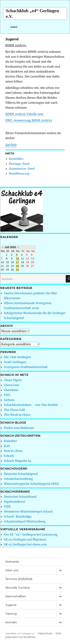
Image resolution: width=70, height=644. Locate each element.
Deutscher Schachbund (20, 497)
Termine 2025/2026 (19, 579)
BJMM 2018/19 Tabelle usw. (25, 114)
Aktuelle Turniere (18, 588)
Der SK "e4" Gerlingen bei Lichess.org (31, 534)
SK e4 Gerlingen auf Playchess (25, 539)
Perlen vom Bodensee (19, 428)
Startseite (12, 562)
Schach (9, 456)
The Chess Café (14, 410)
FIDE (7, 507)
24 (17, 266)
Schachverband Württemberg (25, 521)
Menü (14, 27)
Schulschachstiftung (18, 479)
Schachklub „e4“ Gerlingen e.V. (20, 633)
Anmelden (16, 159)
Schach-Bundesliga (18, 516)
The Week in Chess (17, 415)
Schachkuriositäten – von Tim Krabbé (31, 405)
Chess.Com (12, 385)
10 (17, 258)
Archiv (11, 145)
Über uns (12, 570)
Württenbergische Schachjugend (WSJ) (31, 484)
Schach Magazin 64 (18, 461)
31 (17, 270)
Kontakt (11, 622)
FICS (7, 395)
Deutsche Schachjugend (21, 474)
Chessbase (11, 390)
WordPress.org (19, 174)
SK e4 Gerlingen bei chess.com (25, 544)
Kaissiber (10, 441)
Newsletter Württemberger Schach (28, 511)
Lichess (9, 400)
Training (11, 614)
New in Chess (13, 451)
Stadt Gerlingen (15, 362)
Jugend (11, 605)
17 (17, 262)
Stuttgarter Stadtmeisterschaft (26, 367)
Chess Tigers (13, 380)
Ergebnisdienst (15, 502)
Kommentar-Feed (22, 169)
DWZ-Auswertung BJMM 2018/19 (29, 120)
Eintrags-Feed (19, 164)
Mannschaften (16, 596)
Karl (7, 446)
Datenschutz (45, 633)
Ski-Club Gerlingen (17, 357)
